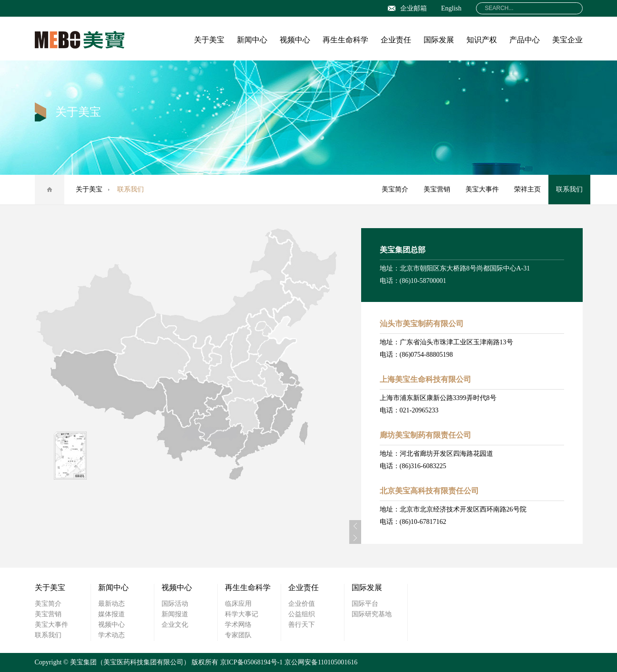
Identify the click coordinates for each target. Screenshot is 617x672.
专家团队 (238, 635)
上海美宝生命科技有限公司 (425, 379)
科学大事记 (242, 614)
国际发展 (439, 40)
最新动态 (111, 604)
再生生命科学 (345, 40)
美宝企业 (567, 40)
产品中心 (525, 40)
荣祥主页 (527, 189)
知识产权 (482, 40)
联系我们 (569, 189)
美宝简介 (395, 189)
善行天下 (302, 625)
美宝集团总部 (403, 250)
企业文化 (175, 625)
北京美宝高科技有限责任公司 (429, 491)
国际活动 (175, 604)
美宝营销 (437, 189)
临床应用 (238, 604)
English (451, 8)
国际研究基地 (372, 614)
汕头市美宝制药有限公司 (422, 324)
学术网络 (238, 625)
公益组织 (302, 614)
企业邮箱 (407, 8)
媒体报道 (111, 614)
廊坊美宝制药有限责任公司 (425, 435)
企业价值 (302, 604)
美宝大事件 (482, 189)
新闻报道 (175, 614)
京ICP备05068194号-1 (251, 662)
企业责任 (396, 40)
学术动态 (111, 635)
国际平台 (365, 604)
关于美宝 (209, 40)
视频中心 (295, 40)
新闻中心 (252, 40)
